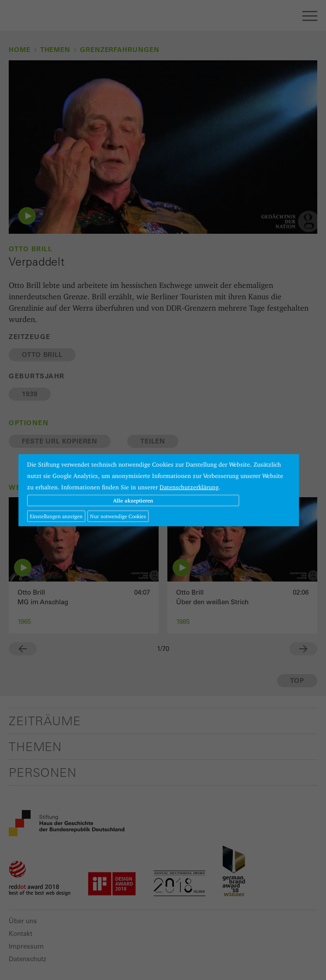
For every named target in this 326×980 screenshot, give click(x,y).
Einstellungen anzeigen (56, 516)
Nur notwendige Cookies (118, 516)
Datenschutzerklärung (189, 487)
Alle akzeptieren (133, 500)
